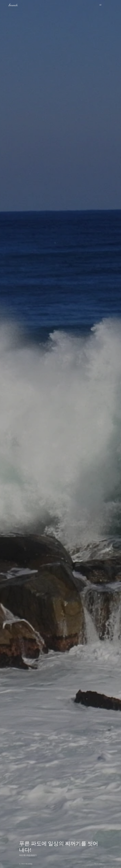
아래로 (116, 863)
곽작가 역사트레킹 (27, 864)
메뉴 (5, 5)
